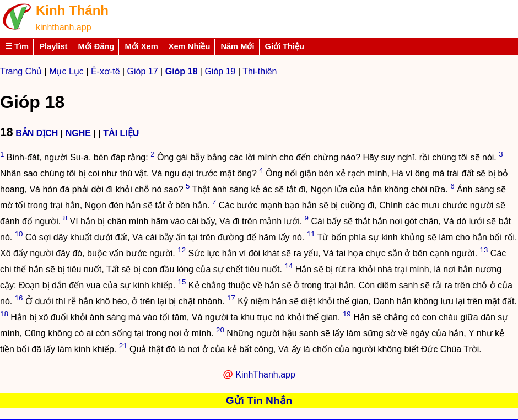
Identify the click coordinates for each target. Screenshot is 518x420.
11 (311, 234)
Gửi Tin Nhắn (259, 400)
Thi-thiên (260, 71)
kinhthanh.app (64, 27)
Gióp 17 (143, 71)
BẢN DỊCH (37, 133)
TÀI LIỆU (121, 133)
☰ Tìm (17, 46)
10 (19, 234)
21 (123, 346)
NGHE (78, 133)
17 (231, 298)
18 (4, 314)
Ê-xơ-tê (106, 71)
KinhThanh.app (265, 375)
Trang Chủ (21, 71)
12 (182, 250)
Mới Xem (141, 46)
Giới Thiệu (285, 46)
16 (19, 298)
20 (220, 330)
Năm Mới (237, 46)
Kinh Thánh (72, 10)
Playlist (53, 46)
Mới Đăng (96, 46)
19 (347, 314)
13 (484, 250)
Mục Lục (66, 71)
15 (182, 282)
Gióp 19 (220, 71)
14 (288, 266)
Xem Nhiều (190, 46)
